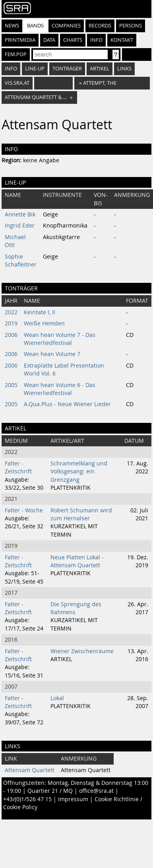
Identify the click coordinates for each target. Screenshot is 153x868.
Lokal (57, 698)
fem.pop (16, 54)
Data (49, 40)
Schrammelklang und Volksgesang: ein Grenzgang (79, 472)
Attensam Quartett (30, 770)
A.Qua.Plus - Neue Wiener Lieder (67, 404)
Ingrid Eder (20, 226)
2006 (11, 335)
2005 (11, 385)
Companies (66, 26)
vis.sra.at (17, 83)
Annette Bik (20, 214)
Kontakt (122, 40)
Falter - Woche (24, 510)
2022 (11, 312)
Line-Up (35, 69)
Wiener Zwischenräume (82, 651)
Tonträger (67, 69)
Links (124, 69)
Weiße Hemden (44, 323)
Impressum (73, 799)
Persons (131, 26)
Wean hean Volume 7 (52, 354)
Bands (35, 26)
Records (100, 26)
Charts (73, 40)
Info (96, 40)
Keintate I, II (40, 312)
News (12, 26)
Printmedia (20, 40)
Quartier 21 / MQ (50, 791)
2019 (11, 323)
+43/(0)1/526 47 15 (27, 799)
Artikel (100, 69)
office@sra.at (96, 791)
